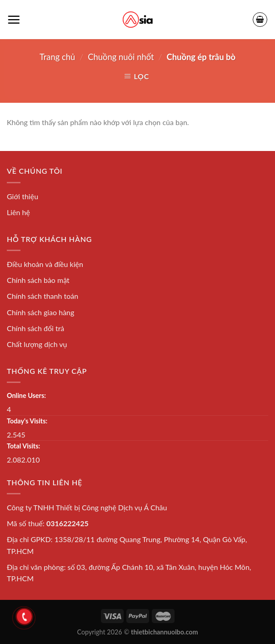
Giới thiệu (22, 196)
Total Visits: (23, 446)
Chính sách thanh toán (42, 296)
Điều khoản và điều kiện (45, 264)
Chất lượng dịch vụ (37, 344)
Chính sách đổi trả (35, 328)
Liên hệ (18, 212)
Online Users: (26, 395)
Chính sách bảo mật (38, 280)
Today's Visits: (27, 421)
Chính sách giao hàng (40, 312)
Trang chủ (57, 57)
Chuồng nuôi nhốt (121, 57)
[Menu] (14, 20)
